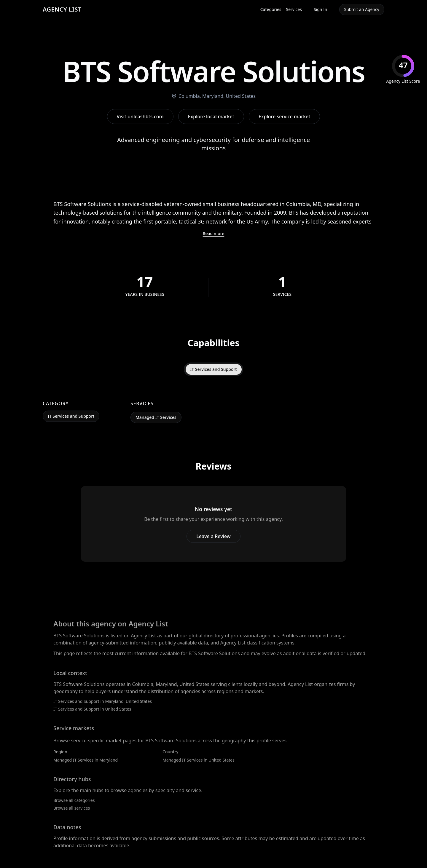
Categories (271, 9)
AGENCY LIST (62, 9)
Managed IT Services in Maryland (86, 760)
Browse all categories (74, 800)
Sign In (321, 9)
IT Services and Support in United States (92, 709)
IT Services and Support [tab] (213, 369)
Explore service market (284, 117)
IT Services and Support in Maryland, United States (103, 701)
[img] (403, 70)
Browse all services (72, 808)
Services (294, 9)
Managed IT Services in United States (199, 760)
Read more (214, 233)
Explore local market (211, 117)
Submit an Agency (362, 9)
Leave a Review (213, 536)
